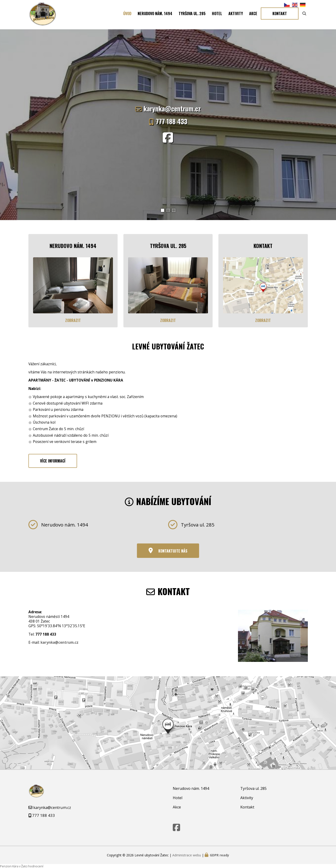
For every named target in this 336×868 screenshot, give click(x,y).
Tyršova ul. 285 (192, 15)
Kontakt (280, 15)
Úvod (127, 15)
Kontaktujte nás (173, 550)
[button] (163, 210)
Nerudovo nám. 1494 (155, 15)
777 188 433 (171, 121)
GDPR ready (219, 855)
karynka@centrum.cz (172, 109)
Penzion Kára (9, 866)
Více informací (53, 461)
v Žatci (23, 866)
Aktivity (236, 15)
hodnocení (36, 866)
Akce (253, 15)
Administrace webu (187, 855)
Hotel (217, 15)
